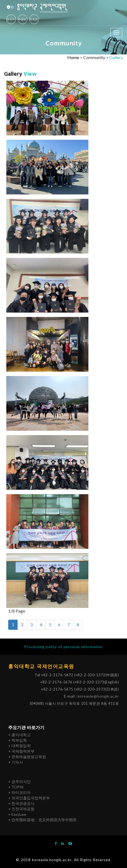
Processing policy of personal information (63, 647)
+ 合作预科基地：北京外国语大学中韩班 (42, 820)
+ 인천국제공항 (21, 809)
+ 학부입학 (18, 740)
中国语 (22, 19)
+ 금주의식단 (19, 781)
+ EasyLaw (17, 814)
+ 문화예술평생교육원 (27, 757)
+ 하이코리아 (19, 792)
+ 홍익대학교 (19, 735)
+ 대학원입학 (19, 746)
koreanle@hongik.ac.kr (98, 696)
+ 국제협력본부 (21, 751)
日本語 (34, 19)
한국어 (11, 19)
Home (73, 57)
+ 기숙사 (16, 762)
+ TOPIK (16, 787)
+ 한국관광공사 (21, 803)
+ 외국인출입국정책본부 (29, 798)
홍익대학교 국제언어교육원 (41, 666)
